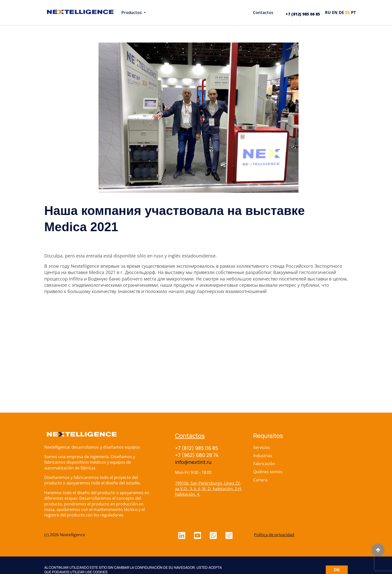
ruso (158, 256)
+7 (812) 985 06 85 (303, 14)
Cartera (260, 480)
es (347, 13)
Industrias (263, 456)
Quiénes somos (268, 472)
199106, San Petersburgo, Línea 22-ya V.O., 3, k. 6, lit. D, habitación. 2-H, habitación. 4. (209, 489)
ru (328, 13)
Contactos (190, 436)
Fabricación (264, 464)
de (341, 13)
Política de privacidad (274, 535)
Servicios (262, 447)
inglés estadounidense (192, 256)
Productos (132, 13)
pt (353, 13)
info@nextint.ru (193, 462)
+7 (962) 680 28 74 (197, 455)
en (335, 13)
